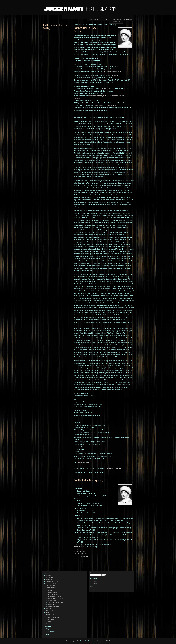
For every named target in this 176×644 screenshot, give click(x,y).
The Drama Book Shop (103, 124)
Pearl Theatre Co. (113, 75)
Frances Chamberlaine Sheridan (56, 598)
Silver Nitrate (51, 619)
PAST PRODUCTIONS (93, 18)
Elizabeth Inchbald (52, 592)
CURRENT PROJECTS (80, 17)
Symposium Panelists (53, 607)
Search (92, 573)
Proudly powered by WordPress (72, 641)
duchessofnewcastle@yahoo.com (105, 105)
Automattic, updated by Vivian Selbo (103, 641)
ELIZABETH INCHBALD (82, 556)
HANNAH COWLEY (80, 554)
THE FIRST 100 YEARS (113, 469)
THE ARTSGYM (104, 18)
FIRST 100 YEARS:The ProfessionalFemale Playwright (116, 19)
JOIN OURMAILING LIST (128, 18)
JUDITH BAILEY (79, 547)
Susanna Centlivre (52, 604)
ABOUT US (67, 17)
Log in (94, 589)
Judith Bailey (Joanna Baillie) (55, 602)
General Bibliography (84, 462)
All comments (96, 583)
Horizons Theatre (107, 89)
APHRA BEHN (78, 549)
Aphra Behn (51, 590)
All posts (94, 581)
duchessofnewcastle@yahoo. (113, 71)
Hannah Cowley (52, 600)
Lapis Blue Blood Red (53, 617)
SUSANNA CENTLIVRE (81, 552)
